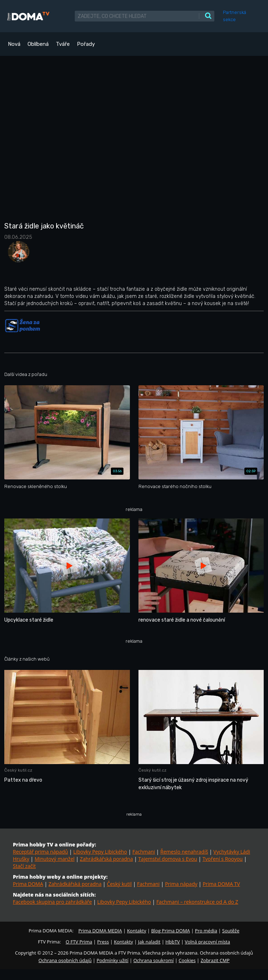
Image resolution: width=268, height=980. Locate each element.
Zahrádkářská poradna (106, 859)
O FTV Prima (79, 942)
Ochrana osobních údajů (65, 960)
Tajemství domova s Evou (168, 859)
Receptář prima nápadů (40, 852)
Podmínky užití (113, 960)
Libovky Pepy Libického (100, 852)
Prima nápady (181, 884)
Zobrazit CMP (215, 960)
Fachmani (144, 852)
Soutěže (231, 931)
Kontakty (137, 931)
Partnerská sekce (235, 16)
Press (103, 942)
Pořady (86, 44)
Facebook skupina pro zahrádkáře (52, 902)
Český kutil (119, 884)
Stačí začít (24, 866)
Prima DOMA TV (221, 884)
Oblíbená (38, 44)
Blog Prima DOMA (170, 931)
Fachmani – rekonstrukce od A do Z (197, 902)
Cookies (187, 960)
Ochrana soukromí (154, 960)
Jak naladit (149, 942)
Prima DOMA (28, 884)
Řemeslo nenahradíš (184, 852)
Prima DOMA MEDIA (100, 931)
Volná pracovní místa (208, 942)
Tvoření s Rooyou (223, 859)
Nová (14, 44)
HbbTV (172, 942)
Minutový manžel (55, 859)
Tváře (63, 44)
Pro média (206, 931)
